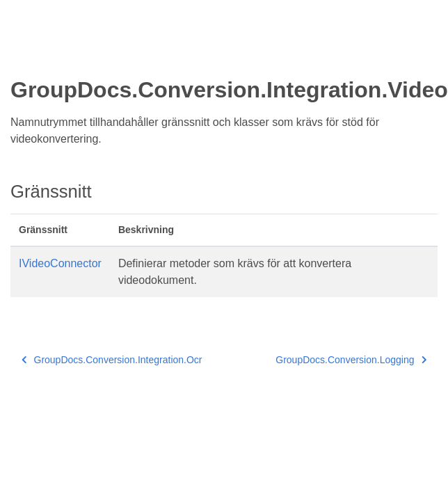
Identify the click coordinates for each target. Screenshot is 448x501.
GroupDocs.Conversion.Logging (351, 360)
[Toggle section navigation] (22, 54)
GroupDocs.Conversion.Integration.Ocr (112, 360)
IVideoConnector (60, 263)
